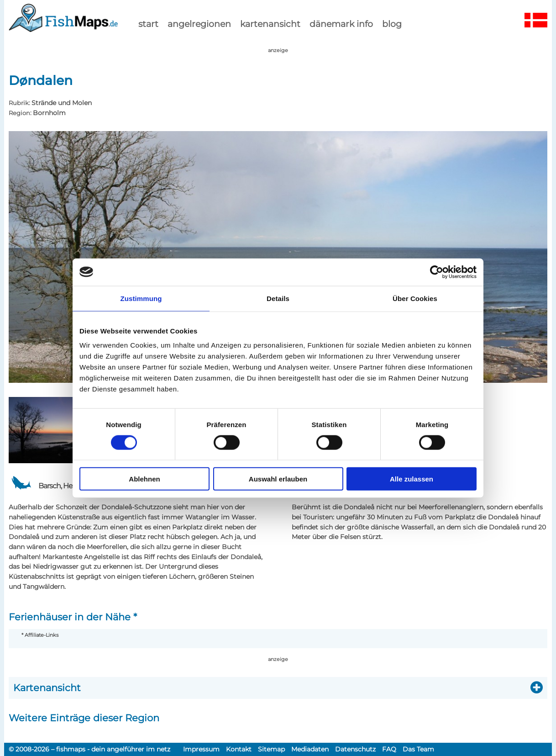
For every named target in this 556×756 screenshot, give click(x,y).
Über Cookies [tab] (415, 298)
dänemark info (341, 24)
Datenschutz (355, 749)
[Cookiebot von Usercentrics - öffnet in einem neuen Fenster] (437, 272)
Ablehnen (144, 479)
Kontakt (239, 749)
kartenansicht (270, 24)
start (148, 24)
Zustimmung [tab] (141, 298)
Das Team (418, 749)
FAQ (389, 749)
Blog (392, 24)
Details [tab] (278, 298)
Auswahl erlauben (278, 479)
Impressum (201, 749)
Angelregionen (199, 24)
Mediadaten (310, 749)
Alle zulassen (412, 479)
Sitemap (271, 749)
